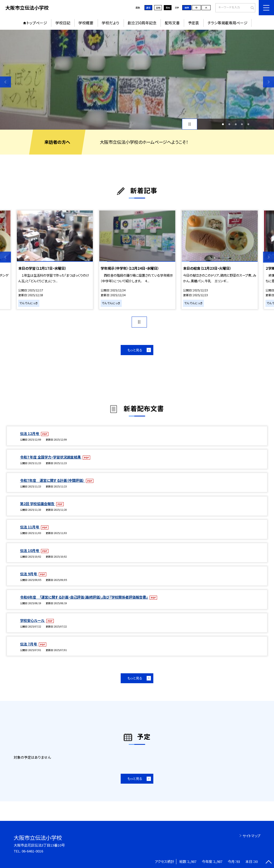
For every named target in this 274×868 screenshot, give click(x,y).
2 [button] (229, 124)
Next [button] (269, 82)
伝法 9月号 (29, 574)
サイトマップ (251, 836)
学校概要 (86, 23)
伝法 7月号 (29, 644)
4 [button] (242, 124)
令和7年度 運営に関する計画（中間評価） (52, 480)
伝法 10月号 (30, 551)
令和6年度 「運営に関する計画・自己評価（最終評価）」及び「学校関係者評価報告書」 (84, 597)
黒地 (168, 7)
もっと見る (135, 350)
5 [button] (248, 124)
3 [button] (236, 124)
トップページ (37, 23)
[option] (137, 80)
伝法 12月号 (30, 433)
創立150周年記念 (142, 23)
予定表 (193, 23)
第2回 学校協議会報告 (38, 504)
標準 (187, 7)
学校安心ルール (33, 620)
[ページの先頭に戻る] (269, 863)
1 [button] (223, 124)
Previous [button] (5, 82)
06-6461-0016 (32, 851)
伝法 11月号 (30, 527)
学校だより (111, 23)
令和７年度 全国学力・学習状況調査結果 (51, 457)
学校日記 (63, 23)
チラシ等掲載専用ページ (227, 23)
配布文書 (172, 23)
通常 (148, 7)
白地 (158, 7)
